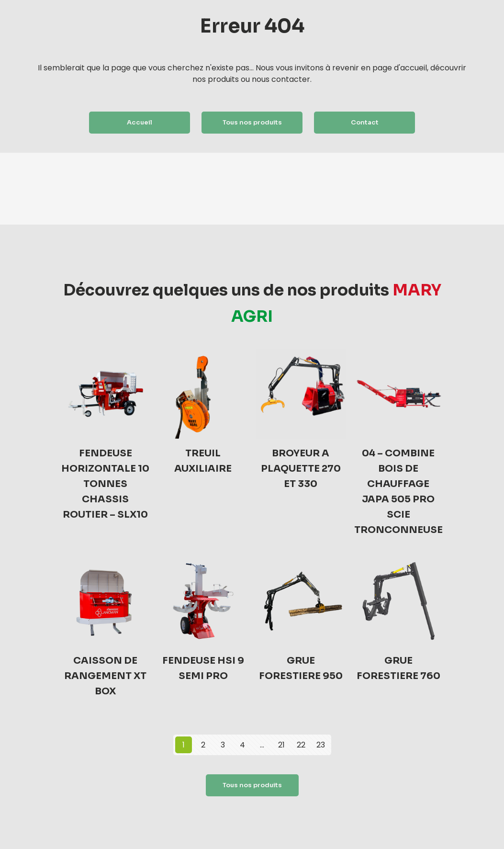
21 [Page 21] (281, 745)
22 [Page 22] (301, 745)
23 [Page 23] (321, 745)
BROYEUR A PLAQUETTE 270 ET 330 (301, 469)
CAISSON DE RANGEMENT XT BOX (105, 676)
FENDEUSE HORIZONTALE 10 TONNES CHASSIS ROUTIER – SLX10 (105, 484)
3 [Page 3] (223, 745)
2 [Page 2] (203, 745)
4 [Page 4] (242, 745)
